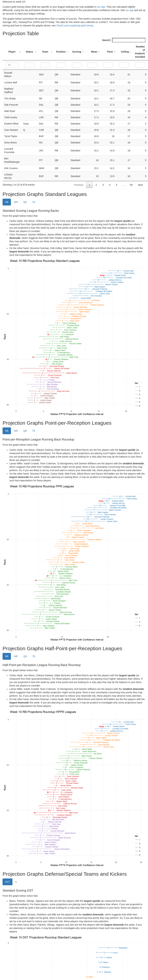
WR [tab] (16, 202)
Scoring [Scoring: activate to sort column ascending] (77, 52)
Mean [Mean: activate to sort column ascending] (94, 52)
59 (131, 185)
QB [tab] (25, 202)
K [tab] (16, 882)
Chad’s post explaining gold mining (75, 26)
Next (140, 185)
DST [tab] (8, 882)
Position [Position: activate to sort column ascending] (61, 52)
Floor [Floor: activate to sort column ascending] (110, 52)
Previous (79, 185)
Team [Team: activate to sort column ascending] (45, 52)
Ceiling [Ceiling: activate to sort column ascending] (125, 52)
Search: (124, 40)
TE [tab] (34, 202)
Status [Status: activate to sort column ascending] (29, 52)
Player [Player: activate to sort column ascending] (12, 52)
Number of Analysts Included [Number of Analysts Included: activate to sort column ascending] (140, 52)
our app (101, 7)
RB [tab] (7, 202)
